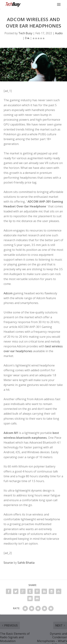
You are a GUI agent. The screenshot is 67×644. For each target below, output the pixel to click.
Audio (59, 33)
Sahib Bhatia (26, 563)
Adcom (8, 293)
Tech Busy (25, 33)
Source (8, 563)
